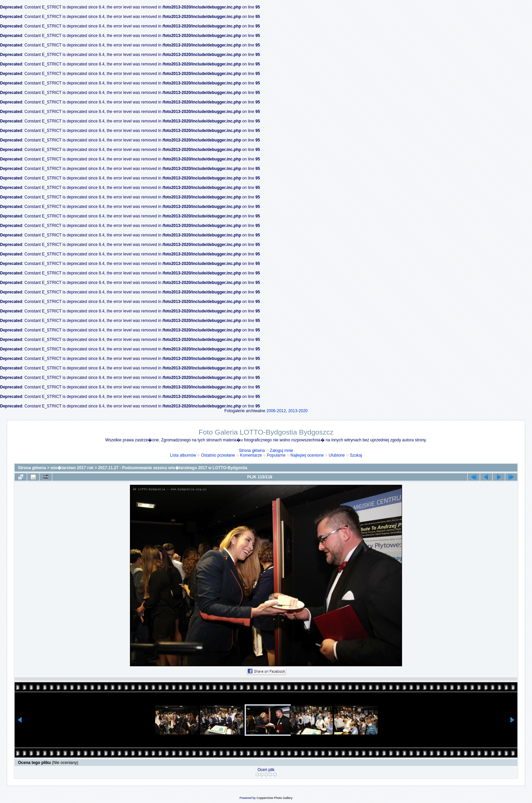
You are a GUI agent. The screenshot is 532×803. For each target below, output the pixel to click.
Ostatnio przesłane (218, 455)
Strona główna (252, 451)
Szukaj (356, 455)
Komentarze (251, 455)
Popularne (276, 455)
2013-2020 (298, 411)
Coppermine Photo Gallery (274, 798)
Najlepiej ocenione (307, 455)
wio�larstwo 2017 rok (72, 468)
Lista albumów (183, 455)
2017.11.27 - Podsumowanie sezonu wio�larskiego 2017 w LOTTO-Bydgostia (173, 468)
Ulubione (337, 455)
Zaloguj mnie (281, 451)
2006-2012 (276, 411)
